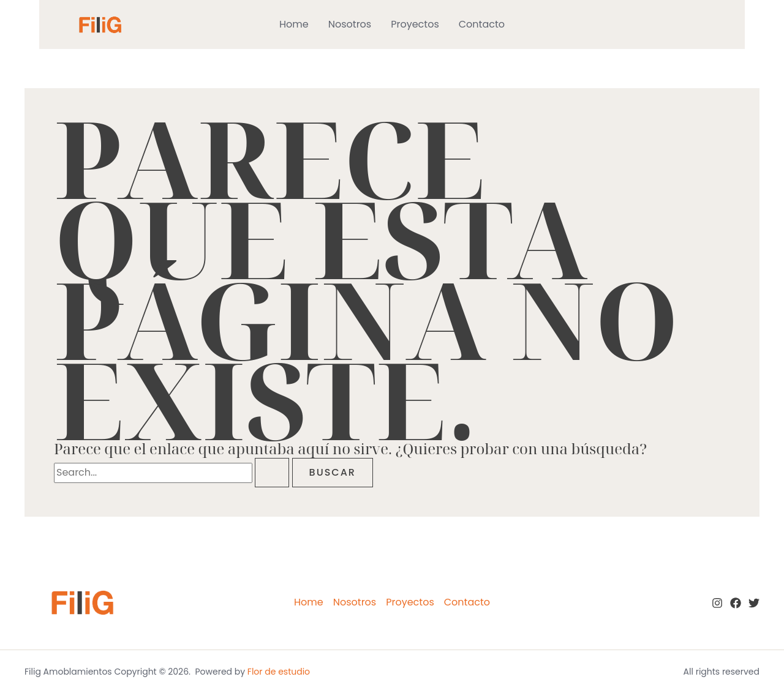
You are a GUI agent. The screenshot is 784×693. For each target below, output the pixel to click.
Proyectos (415, 24)
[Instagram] (717, 603)
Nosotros (350, 24)
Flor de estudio (279, 672)
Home (294, 24)
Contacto (482, 24)
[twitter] (754, 603)
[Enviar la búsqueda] (272, 473)
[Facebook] (736, 603)
